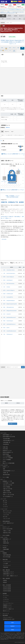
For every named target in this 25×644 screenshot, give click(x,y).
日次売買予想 (6, 444)
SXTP (4, 311)
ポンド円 (5, 505)
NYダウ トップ (6, 527)
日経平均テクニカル (7, 451)
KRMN (4, 277)
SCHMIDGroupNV (10, 294)
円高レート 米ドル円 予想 (8, 495)
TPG (4, 334)
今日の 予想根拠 (6, 487)
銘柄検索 (16, 16)
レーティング (7, 9)
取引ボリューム (6, 611)
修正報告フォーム (13, 424)
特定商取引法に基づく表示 (9, 619)
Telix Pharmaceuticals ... (11, 284)
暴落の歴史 (5, 560)
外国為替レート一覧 (7, 481)
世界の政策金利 (6, 521)
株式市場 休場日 (6, 475)
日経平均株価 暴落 (7, 555)
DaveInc (8, 328)
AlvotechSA (9, 314)
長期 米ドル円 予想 (7, 493)
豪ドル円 (5, 501)
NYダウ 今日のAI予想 (7, 529)
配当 (3, 19)
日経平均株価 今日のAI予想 (9, 437)
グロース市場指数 (7, 460)
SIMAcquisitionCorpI (10, 307)
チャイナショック (7, 565)
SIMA (4, 307)
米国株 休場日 (6, 543)
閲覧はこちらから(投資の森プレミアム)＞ (13, 190)
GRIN (4, 270)
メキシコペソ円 (6, 519)
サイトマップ (6, 614)
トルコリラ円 (6, 515)
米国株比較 (18, 9)
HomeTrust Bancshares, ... (11, 273)
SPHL (4, 301)
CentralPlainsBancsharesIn (11, 331)
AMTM (4, 290)
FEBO (4, 321)
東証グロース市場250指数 (8, 463)
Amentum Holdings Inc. (11, 290)
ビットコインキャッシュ (8, 603)
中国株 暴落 (6, 567)
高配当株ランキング (9, 16)
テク (10, 50)
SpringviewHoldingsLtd (11, 301)
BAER (4, 304)
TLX (4, 284)
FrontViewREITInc (10, 297)
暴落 (20, 19)
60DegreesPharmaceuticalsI (11, 311)
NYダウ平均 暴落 (7, 557)
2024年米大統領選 (7, 587)
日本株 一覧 (6, 473)
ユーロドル (5, 507)
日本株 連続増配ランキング (9, 471)
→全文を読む (4, 239)
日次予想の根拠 (6, 439)
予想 (6, 48)
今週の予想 (5, 447)
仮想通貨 (5, 594)
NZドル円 (5, 517)
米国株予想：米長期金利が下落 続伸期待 (12, 202)
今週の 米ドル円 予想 (8, 489)
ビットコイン (6, 595)
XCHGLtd (8, 287)
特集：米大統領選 (7, 585)
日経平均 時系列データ (8, 452)
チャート (6, 50)
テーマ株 (22, 9)
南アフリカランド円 (7, 511)
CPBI (4, 331)
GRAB (4, 280)
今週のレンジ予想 (7, 531)
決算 (14, 19)
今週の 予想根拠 (6, 491)
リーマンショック (7, 561)
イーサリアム (6, 599)
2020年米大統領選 (7, 589)
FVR (4, 297)
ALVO (4, 314)
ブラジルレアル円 (7, 513)
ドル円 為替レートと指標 (8, 483)
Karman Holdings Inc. (10, 277)
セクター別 (8, 19)
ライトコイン (6, 601)
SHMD (4, 294)
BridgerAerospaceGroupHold (12, 304)
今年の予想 (5, 449)
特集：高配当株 (6, 570)
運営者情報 (5, 615)
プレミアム (15, 1)
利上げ (2, 50)
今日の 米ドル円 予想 (8, 485)
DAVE (4, 328)
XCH (4, 287)
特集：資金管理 (6, 578)
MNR (4, 317)
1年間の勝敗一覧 (7, 442)
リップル (5, 597)
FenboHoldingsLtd (10, 321)
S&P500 (4, 547)
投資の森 (4, 2)
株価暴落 (5, 553)
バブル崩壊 (5, 563)
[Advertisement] (12, 81)
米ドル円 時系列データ (8, 496)
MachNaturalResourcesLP (11, 317)
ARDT (4, 324)
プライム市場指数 (7, 456)
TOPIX (4, 461)
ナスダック (5, 546)
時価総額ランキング (7, 605)
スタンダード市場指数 (8, 458)
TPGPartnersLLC (10, 334)
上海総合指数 (6, 549)
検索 (23, 367)
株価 (2, 48)
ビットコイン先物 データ (8, 609)
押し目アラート (22, 16)
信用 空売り (14, 51)
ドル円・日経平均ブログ (8, 523)
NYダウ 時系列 (6, 535)
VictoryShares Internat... (11, 270)
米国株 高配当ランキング (8, 574)
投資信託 (5, 582)
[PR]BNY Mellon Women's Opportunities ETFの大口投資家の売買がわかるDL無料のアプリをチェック (13, 42)
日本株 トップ (6, 467)
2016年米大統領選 (7, 591)
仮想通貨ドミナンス (7, 607)
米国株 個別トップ (7, 539)
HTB (4, 273)
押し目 (20, 1)
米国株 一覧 (6, 541)
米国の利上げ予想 (7, 533)
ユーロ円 (5, 503)
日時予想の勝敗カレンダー (9, 440)
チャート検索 (6, 477)
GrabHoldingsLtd (9, 280)
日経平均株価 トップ (7, 435)
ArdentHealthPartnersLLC (11, 324)
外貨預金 (5, 580)
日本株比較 (12, 9)
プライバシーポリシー (8, 617)
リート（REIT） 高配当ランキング (10, 576)
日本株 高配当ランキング (8, 572)
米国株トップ (3, 16)
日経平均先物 (6, 454)
